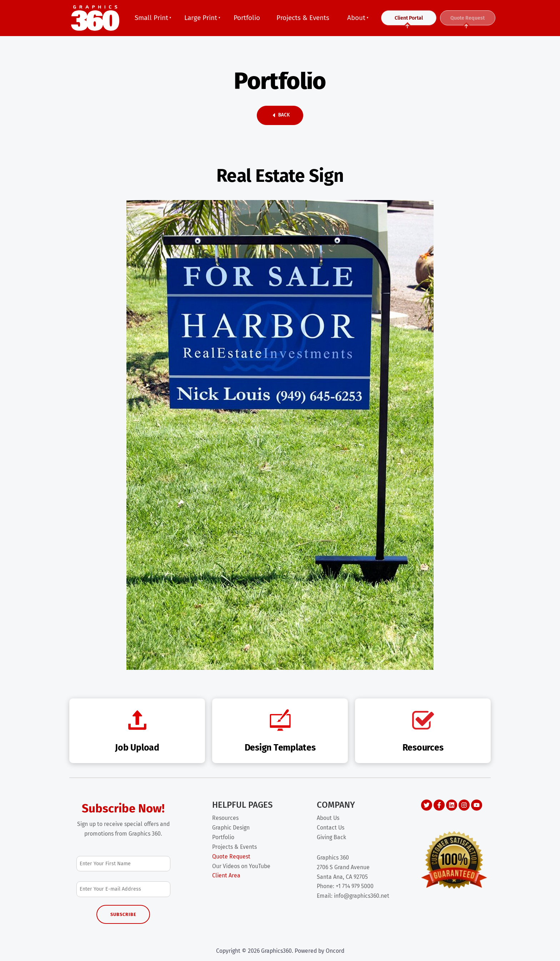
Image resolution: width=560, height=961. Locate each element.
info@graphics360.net (362, 896)
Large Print (201, 18)
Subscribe (123, 914)
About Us (328, 818)
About (356, 18)
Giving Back (331, 837)
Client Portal (409, 21)
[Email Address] (123, 889)
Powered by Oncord (319, 951)
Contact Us (331, 828)
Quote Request (468, 21)
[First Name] (123, 864)
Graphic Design (231, 828)
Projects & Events (303, 18)
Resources (225, 818)
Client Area (226, 875)
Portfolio (247, 18)
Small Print (151, 18)
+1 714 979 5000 (355, 886)
